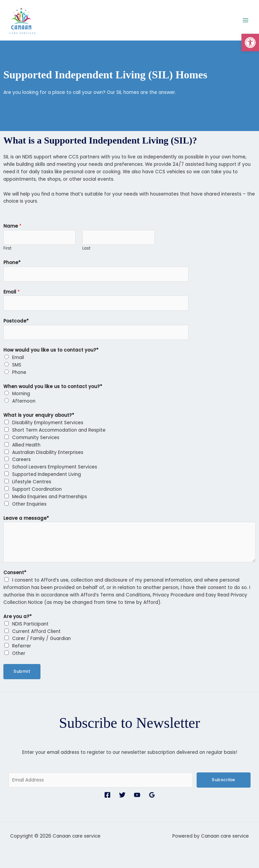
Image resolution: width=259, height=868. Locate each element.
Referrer (22, 645)
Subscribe (224, 778)
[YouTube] (137, 793)
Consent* (15, 571)
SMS (17, 363)
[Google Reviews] (152, 793)
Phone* (12, 261)
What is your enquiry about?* (39, 414)
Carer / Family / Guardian (41, 637)
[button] (250, 43)
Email (12, 290)
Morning (21, 392)
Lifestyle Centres (32, 480)
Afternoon (24, 400)
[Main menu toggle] (246, 19)
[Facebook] (107, 793)
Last (86, 247)
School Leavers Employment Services (55, 466)
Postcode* (16, 319)
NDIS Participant (30, 622)
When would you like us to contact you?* (53, 385)
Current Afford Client (36, 630)
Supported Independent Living (47, 473)
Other (19, 652)
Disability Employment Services (48, 421)
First (7, 247)
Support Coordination (37, 488)
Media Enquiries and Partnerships (50, 495)
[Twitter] (122, 793)
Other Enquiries (29, 502)
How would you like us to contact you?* (51, 348)
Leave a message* (26, 517)
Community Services (36, 436)
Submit (22, 670)
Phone (19, 371)
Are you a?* (18, 615)
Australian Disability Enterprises (48, 451)
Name (12, 224)
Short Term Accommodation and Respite (59, 428)
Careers (21, 458)
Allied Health (26, 443)
